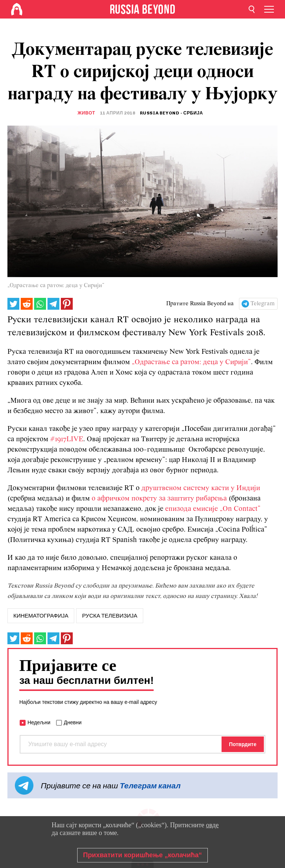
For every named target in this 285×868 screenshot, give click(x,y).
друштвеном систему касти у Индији (201, 488)
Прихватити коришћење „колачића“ (143, 855)
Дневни (73, 722)
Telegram (263, 304)
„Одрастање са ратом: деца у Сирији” (191, 362)
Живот (86, 113)
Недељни (39, 722)
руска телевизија (110, 616)
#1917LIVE (67, 439)
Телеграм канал (150, 786)
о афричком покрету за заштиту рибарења (159, 499)
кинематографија (41, 616)
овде (212, 825)
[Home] (17, 9)
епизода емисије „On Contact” (213, 509)
